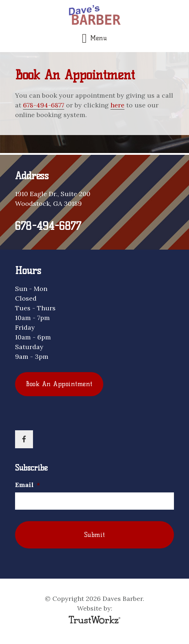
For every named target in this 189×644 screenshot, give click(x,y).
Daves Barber (94, 16)
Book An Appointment (59, 384)
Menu (99, 38)
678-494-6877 (44, 105)
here (117, 105)
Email (28, 485)
